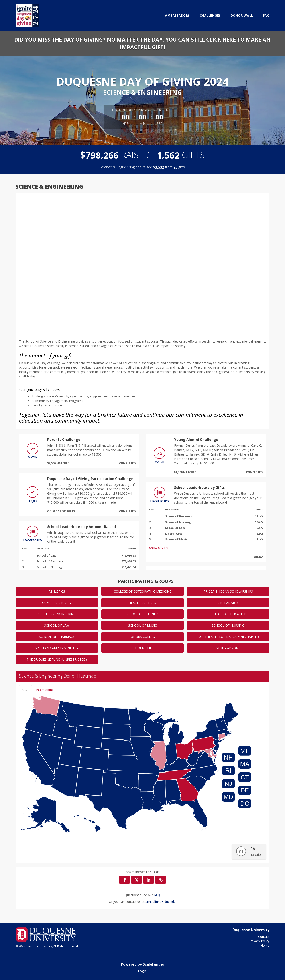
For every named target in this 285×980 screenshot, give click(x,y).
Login (142, 971)
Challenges (210, 15)
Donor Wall (242, 15)
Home (265, 945)
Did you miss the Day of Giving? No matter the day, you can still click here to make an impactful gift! (142, 43)
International (45, 690)
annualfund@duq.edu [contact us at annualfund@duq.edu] (161, 902)
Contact (264, 937)
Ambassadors (177, 15)
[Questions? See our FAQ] (157, 895)
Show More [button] (159, 548)
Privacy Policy (260, 941)
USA (25, 690)
